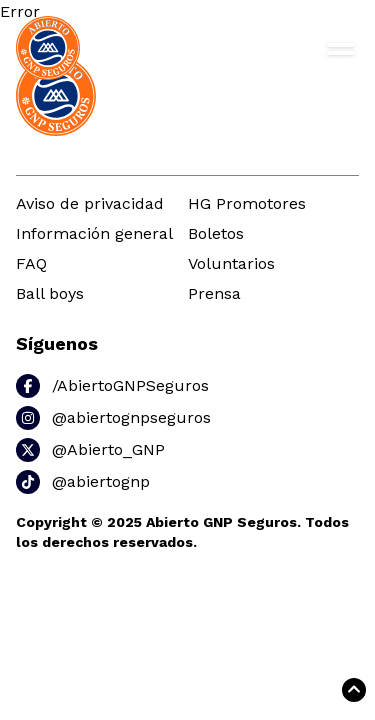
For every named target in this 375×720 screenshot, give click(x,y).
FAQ (31, 263)
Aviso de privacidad (90, 203)
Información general (94, 233)
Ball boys (50, 293)
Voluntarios (231, 263)
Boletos (216, 233)
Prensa (214, 293)
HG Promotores (247, 203)
